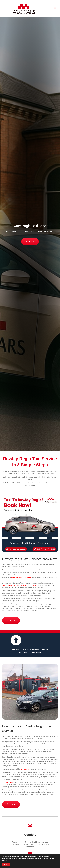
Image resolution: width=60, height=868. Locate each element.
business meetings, (30, 585)
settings (5, 860)
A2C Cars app (25, 769)
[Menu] (55, 8)
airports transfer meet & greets (12, 585)
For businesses (8, 782)
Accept (6, 864)
